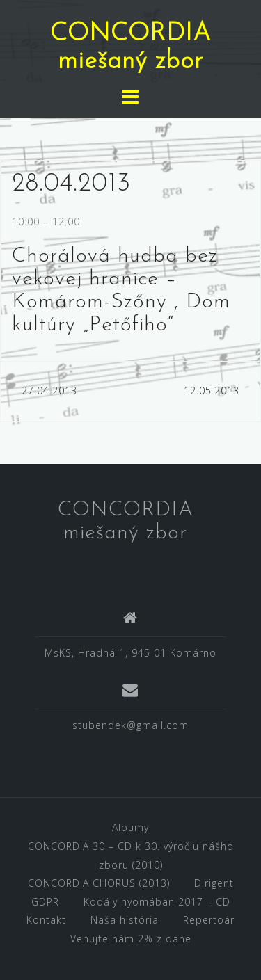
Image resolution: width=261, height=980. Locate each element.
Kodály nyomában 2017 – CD (157, 902)
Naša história (125, 920)
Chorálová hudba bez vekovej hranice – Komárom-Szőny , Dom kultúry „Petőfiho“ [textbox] (121, 291)
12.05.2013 (212, 391)
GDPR (45, 902)
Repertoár (209, 920)
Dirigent (214, 883)
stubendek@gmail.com (130, 725)
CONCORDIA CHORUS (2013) (99, 883)
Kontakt (46, 920)
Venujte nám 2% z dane (131, 939)
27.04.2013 (49, 391)
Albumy (130, 827)
